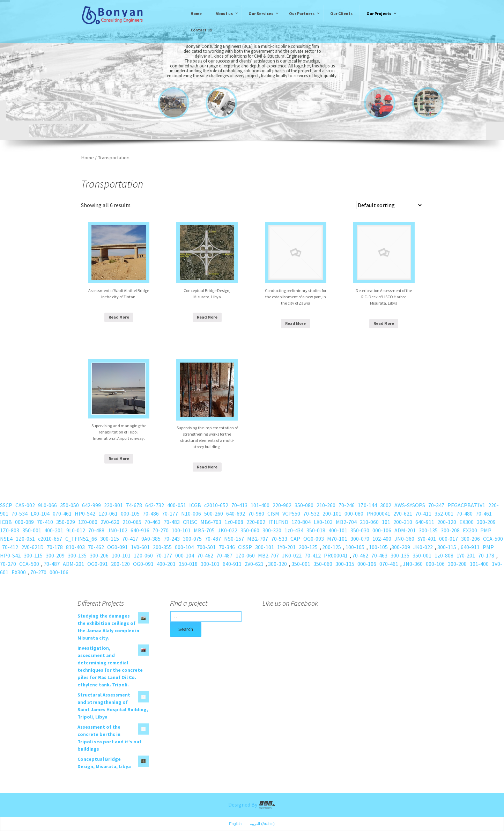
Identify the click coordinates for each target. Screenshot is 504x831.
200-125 (308, 547)
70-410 (45, 522)
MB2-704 (346, 522)
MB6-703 (211, 522)
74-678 (134, 505)
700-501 (206, 547)
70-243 (172, 539)
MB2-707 (258, 539)
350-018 (316, 530)
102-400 (382, 539)
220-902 (282, 505)
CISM (273, 513)
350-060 (250, 530)
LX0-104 (40, 513)
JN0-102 (117, 530)
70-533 (279, 539)
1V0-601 (140, 547)
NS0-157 (234, 539)
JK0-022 (228, 530)
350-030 (360, 530)
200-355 (162, 547)
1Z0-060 (88, 522)
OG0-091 (117, 547)
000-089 (24, 522)
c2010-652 (216, 505)
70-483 (172, 522)
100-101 (181, 530)
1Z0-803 (10, 530)
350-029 (66, 522)
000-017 (449, 539)
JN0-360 (404, 539)
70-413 (239, 505)
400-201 (54, 530)
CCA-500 (493, 539)
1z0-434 (294, 530)
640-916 (140, 530)
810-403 (75, 547)
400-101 (338, 530)
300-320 (272, 530)
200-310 (403, 522)
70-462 (96, 547)
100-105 (355, 547)
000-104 (184, 547)
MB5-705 (204, 530)
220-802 (256, 522)
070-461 (62, 513)
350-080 (304, 505)
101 (386, 522)
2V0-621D (32, 547)
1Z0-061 (108, 513)
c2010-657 (50, 539)
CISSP (245, 547)
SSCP (6, 505)
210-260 (326, 505)
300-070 (360, 539)
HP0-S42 (85, 513)
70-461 (484, 513)
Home (87, 158)
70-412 (10, 547)
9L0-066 (47, 505)
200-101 (332, 513)
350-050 (69, 505)
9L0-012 (76, 530)
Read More (119, 317)
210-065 (132, 522)
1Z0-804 (301, 522)
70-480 (465, 513)
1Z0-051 (25, 539)
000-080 (354, 513)
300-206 (470, 539)
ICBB (6, 522)
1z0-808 (234, 522)
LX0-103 (323, 522)
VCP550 (291, 513)
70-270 (161, 530)
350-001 (32, 530)
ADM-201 (405, 530)
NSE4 (6, 539)
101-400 (260, 505)
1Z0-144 (367, 505)
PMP (486, 530)
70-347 (436, 505)
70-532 (311, 513)
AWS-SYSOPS (410, 505)
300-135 (428, 530)
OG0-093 (314, 539)
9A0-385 (151, 539)
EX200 (470, 530)
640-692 (236, 513)
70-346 (227, 547)
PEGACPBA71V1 (466, 505)
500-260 (214, 513)
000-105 (130, 513)
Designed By (252, 804)
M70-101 (337, 539)
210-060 (369, 522)
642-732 (155, 505)
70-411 (423, 513)
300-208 (450, 530)
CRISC (190, 522)
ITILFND (278, 522)
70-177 (170, 513)
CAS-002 (25, 505)
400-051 (177, 505)
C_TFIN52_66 (81, 539)
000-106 (382, 530)
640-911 (425, 522)
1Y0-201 (286, 547)
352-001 (444, 513)
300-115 (110, 539)
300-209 (486, 522)
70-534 (20, 513)
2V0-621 (403, 513)
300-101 (265, 547)
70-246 (347, 505)
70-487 (213, 539)
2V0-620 (110, 522)
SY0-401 (427, 539)
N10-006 (191, 513)
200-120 (447, 522)
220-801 (113, 505)
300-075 (192, 539)
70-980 (256, 513)
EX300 (466, 522)
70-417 (130, 539)
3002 (386, 505)
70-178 (55, 547)
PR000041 (378, 513)
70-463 (153, 522)
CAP (295, 539)
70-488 (96, 530)
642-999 (91, 505)
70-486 (151, 513)
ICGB (195, 505)
